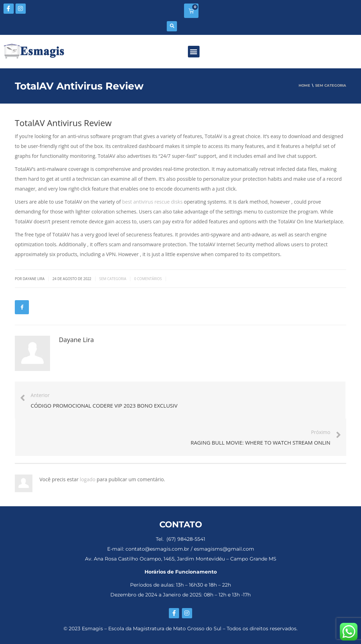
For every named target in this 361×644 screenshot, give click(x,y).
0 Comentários (148, 279)
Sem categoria (113, 279)
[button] (172, 26)
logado (88, 479)
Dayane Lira (76, 340)
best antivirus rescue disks (152, 202)
